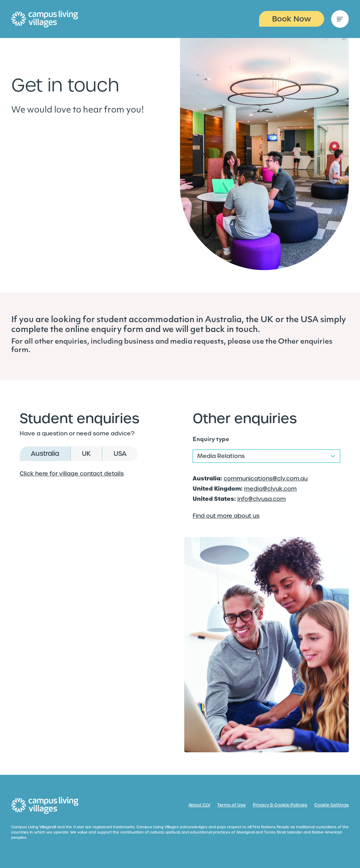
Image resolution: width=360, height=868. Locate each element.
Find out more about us (226, 516)
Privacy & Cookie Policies (280, 805)
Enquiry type (211, 440)
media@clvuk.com (270, 489)
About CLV (199, 805)
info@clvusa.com (262, 499)
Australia (45, 454)
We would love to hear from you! (78, 110)
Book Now (292, 19)
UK (86, 454)
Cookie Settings (332, 805)
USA (120, 454)
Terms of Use (232, 805)
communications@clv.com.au (266, 478)
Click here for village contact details (72, 474)
